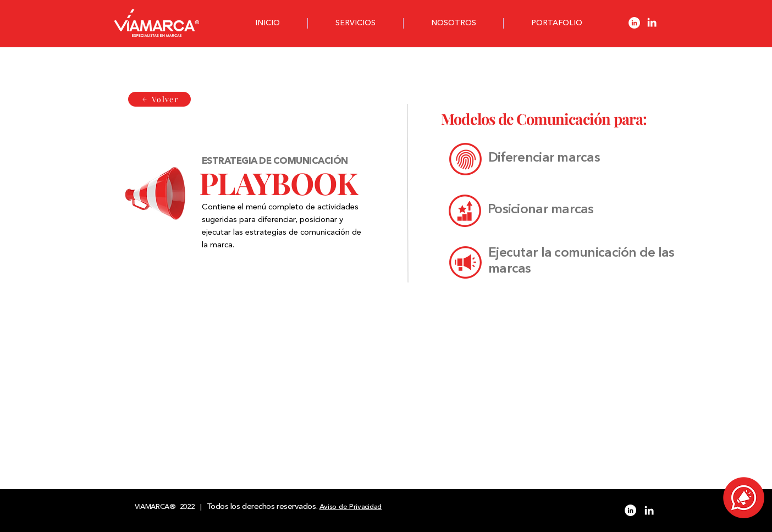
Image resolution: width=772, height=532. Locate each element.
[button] (744, 498)
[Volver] (159, 99)
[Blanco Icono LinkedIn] (652, 22)
